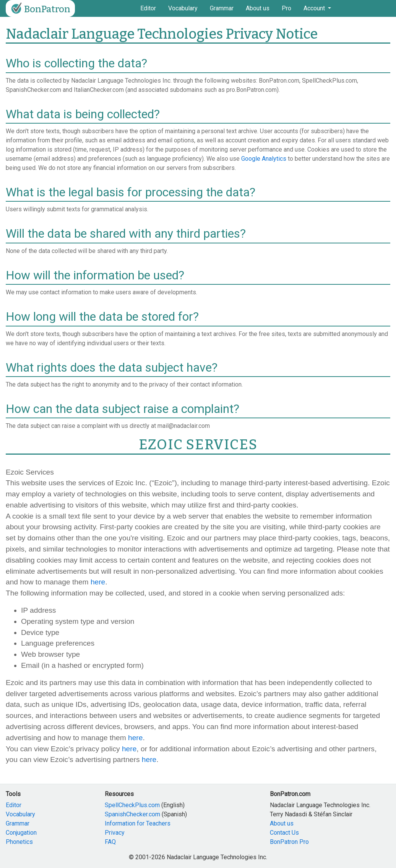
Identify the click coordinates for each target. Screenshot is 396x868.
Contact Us (284, 833)
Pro (286, 8)
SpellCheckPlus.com (132, 805)
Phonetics (19, 842)
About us (258, 8)
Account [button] (315, 8)
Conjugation (21, 833)
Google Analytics (264, 159)
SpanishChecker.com (132, 814)
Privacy (115, 833)
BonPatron (40, 8)
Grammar (222, 8)
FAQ (110, 842)
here (98, 582)
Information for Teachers (138, 823)
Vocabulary (183, 8)
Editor (148, 8)
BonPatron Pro (289, 842)
